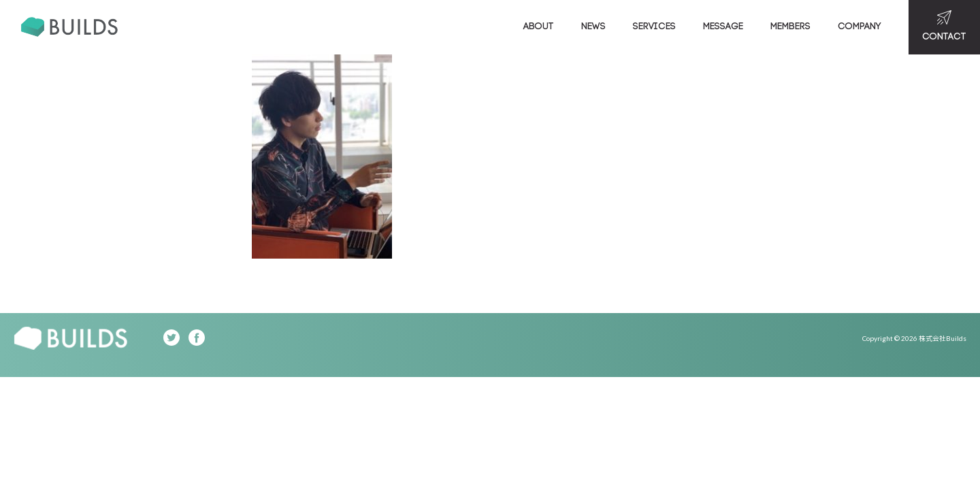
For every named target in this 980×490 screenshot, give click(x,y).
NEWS (593, 27)
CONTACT (944, 26)
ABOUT (539, 27)
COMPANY (860, 27)
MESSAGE (723, 27)
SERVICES (654, 27)
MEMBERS (790, 27)
